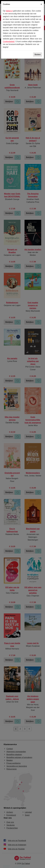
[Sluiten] (41, 4)
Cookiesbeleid (9, 42)
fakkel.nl (9, 11)
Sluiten (38, 55)
